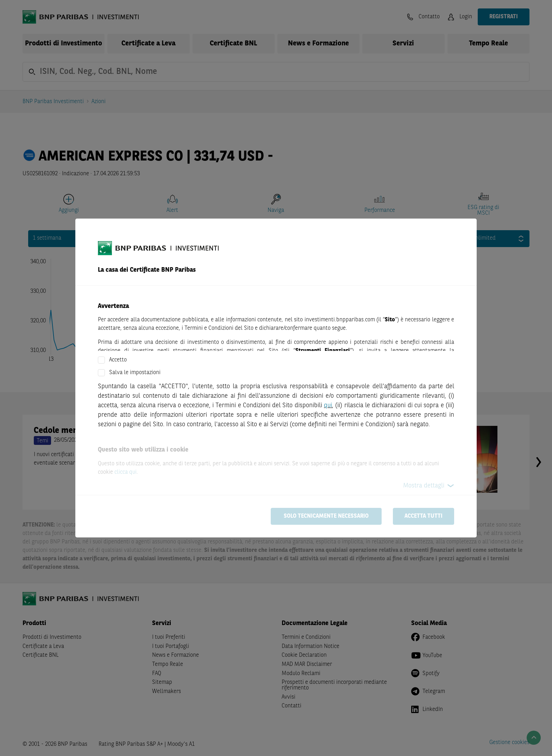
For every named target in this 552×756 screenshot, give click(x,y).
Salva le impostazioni (135, 373)
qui (328, 405)
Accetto (118, 360)
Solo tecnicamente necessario (326, 516)
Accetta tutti (424, 516)
